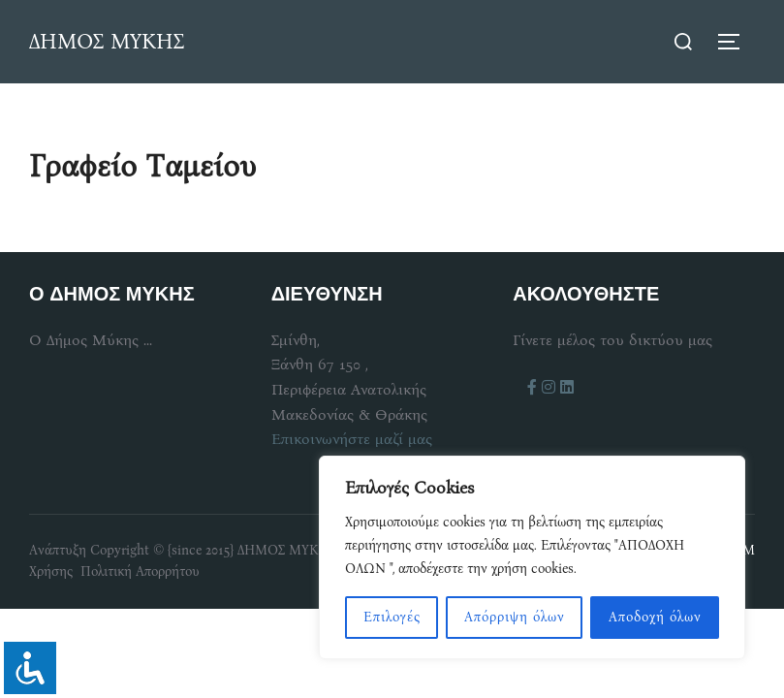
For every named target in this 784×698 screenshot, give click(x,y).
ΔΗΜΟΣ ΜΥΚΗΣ (107, 41)
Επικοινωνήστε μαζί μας (352, 439)
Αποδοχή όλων (655, 617)
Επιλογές (392, 617)
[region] (532, 557)
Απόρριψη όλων (515, 617)
